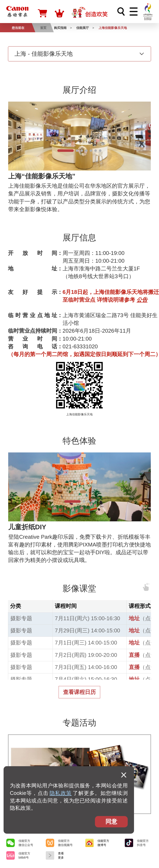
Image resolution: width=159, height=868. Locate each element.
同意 (111, 822)
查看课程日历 (79, 692)
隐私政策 (61, 793)
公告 (142, 300)
